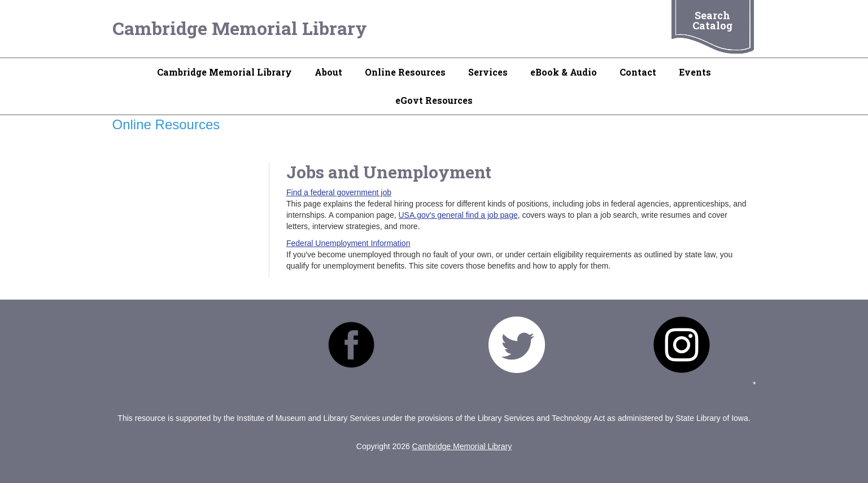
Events (695, 72)
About (328, 72)
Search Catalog (712, 20)
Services (488, 72)
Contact (638, 72)
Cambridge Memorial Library (240, 28)
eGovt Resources (434, 100)
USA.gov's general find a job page (458, 215)
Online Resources (405, 72)
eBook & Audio (564, 72)
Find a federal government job (339, 192)
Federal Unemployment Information (348, 243)
